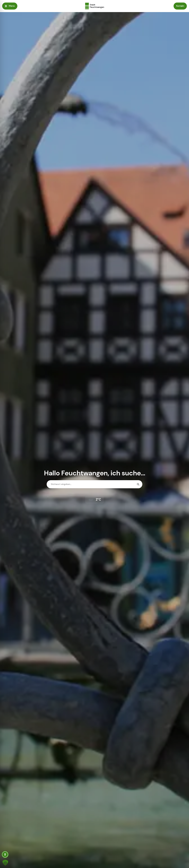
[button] (5, 863)
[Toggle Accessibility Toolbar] (5, 854)
